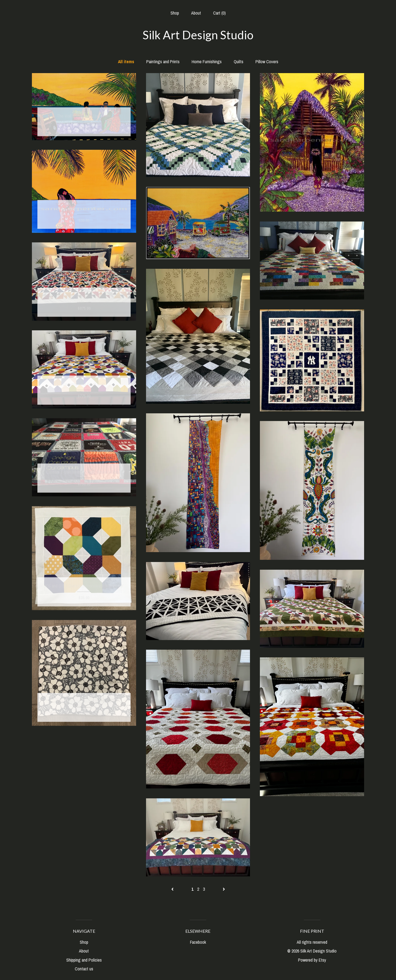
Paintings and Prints (163, 62)
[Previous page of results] (173, 889)
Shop (175, 13)
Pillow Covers (267, 62)
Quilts (239, 62)
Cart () (219, 13)
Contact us (84, 969)
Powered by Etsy (312, 960)
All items (126, 62)
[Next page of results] (224, 889)
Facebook (198, 942)
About (196, 13)
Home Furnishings (207, 62)
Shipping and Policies (84, 960)
